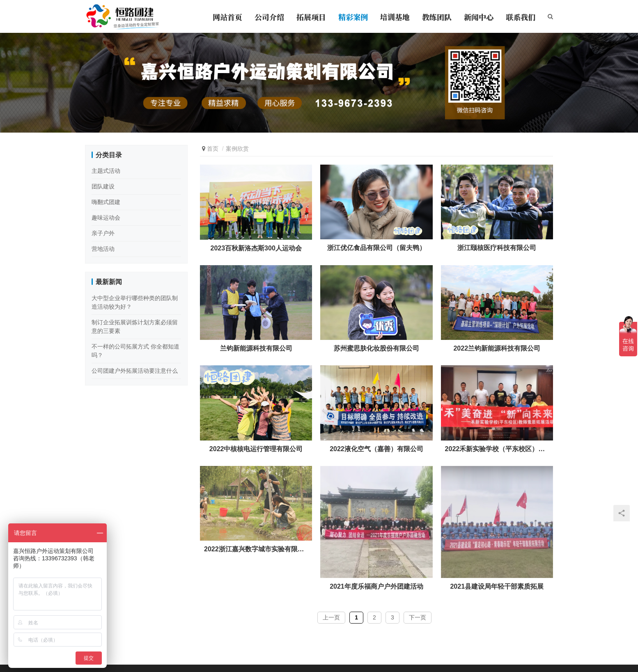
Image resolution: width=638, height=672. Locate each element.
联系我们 (521, 17)
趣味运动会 (106, 218)
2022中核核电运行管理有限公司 (256, 449)
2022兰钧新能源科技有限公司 (497, 348)
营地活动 (103, 249)
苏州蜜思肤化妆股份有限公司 (376, 348)
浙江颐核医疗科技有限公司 (497, 248)
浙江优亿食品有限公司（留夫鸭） (376, 248)
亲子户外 (103, 233)
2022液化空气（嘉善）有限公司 (376, 449)
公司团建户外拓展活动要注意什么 (135, 371)
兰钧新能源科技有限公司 (256, 348)
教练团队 (437, 17)
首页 (213, 149)
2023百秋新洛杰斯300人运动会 (256, 248)
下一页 (418, 617)
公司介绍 (269, 17)
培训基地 (395, 17)
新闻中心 (479, 17)
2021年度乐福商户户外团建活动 (376, 586)
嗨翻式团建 (106, 202)
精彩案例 (353, 17)
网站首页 (227, 17)
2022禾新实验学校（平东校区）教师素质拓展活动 (497, 449)
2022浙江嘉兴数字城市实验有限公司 (256, 549)
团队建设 (103, 186)
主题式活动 (106, 171)
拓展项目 (311, 17)
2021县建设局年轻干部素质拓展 (497, 586)
